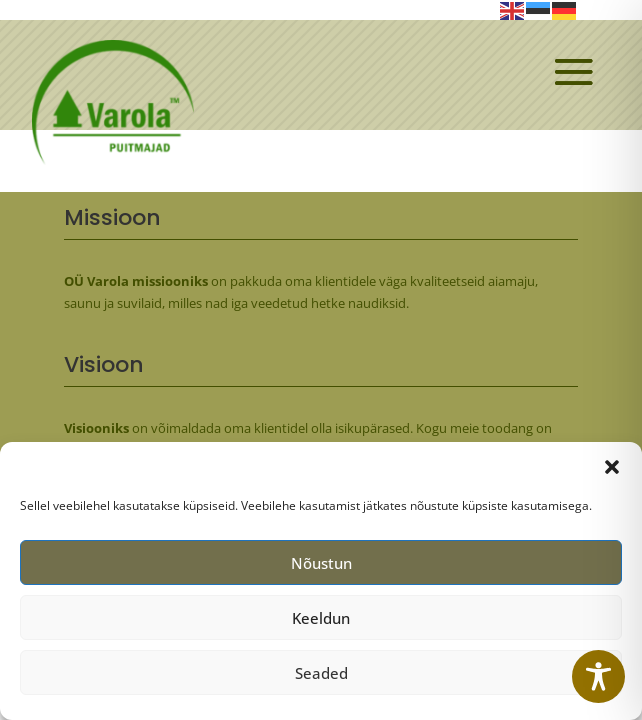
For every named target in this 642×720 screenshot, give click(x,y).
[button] (612, 473)
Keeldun (321, 623)
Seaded (321, 678)
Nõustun (321, 568)
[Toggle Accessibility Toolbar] (598, 676)
